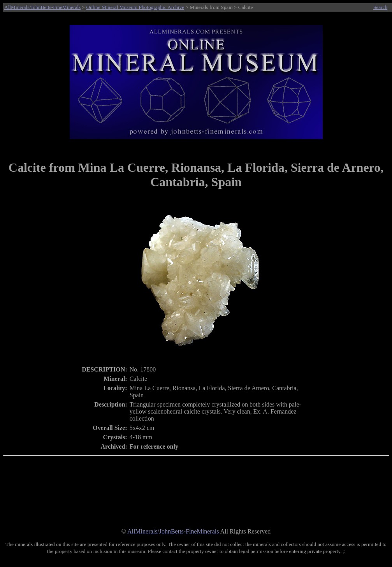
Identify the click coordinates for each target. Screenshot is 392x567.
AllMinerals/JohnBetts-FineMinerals (42, 7)
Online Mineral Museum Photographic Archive (135, 7)
